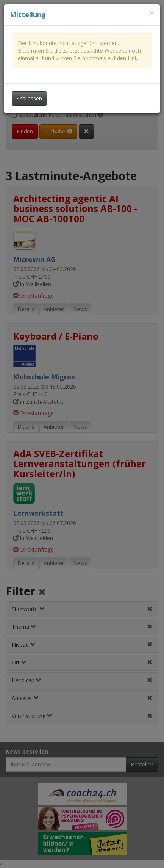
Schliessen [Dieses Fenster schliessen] (29, 98)
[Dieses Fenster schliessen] (152, 13)
